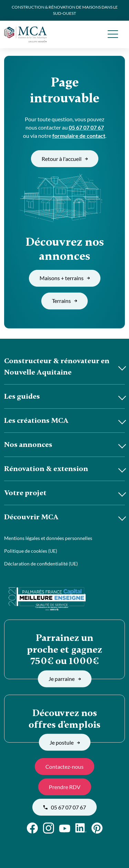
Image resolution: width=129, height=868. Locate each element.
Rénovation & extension (46, 469)
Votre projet (25, 493)
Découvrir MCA (31, 517)
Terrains (64, 301)
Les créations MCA (36, 420)
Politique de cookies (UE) (31, 551)
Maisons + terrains (65, 278)
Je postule (65, 742)
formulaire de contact (79, 136)
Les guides (22, 396)
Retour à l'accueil (65, 159)
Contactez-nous (64, 767)
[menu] (113, 34)
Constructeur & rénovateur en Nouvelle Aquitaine (57, 366)
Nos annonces (28, 445)
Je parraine (65, 679)
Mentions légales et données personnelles (48, 538)
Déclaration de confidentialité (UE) (41, 564)
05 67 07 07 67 (86, 127)
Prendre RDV (65, 787)
